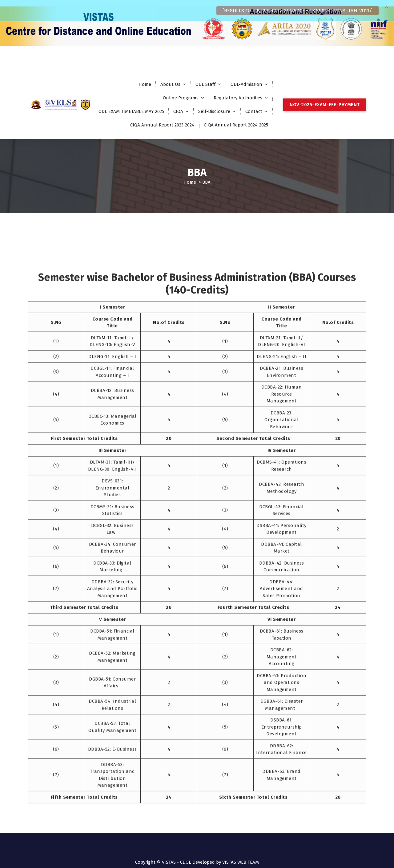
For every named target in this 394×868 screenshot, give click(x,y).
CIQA (178, 105)
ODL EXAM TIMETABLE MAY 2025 (131, 105)
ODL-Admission (246, 78)
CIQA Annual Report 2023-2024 (162, 118)
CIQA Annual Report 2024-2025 (236, 118)
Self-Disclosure (214, 105)
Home (145, 78)
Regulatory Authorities (238, 91)
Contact (254, 105)
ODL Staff (205, 78)
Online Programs (181, 91)
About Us (170, 78)
